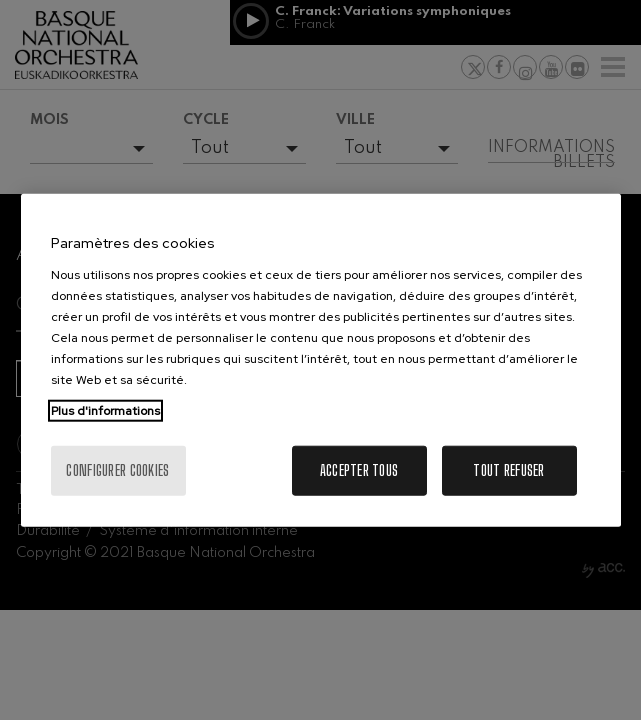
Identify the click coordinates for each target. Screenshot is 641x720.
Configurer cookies (117, 469)
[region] (321, 360)
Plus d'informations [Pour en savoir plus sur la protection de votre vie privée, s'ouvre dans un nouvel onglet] (105, 410)
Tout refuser (508, 469)
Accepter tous (359, 469)
